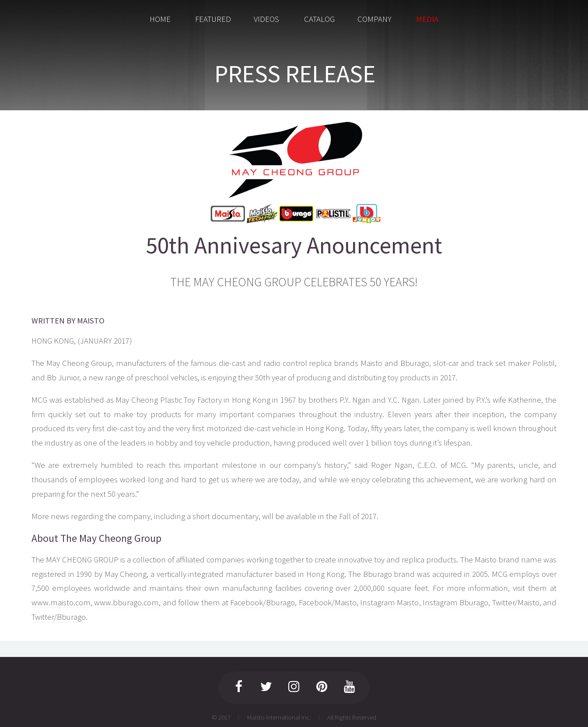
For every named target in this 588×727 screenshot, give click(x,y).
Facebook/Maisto (328, 602)
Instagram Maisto (389, 602)
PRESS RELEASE (295, 74)
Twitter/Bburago (59, 617)
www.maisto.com (61, 602)
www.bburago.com (126, 602)
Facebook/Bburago (262, 602)
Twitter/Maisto (516, 602)
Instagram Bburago (455, 602)
